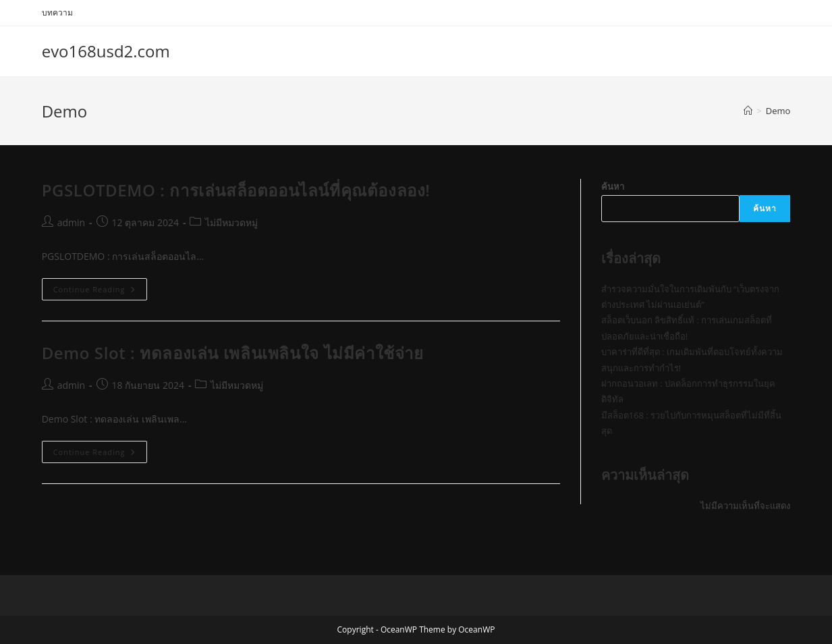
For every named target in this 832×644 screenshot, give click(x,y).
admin (71, 222)
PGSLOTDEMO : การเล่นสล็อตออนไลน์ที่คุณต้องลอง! (236, 190)
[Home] (748, 111)
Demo (778, 111)
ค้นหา (613, 186)
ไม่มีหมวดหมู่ (231, 222)
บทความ (57, 12)
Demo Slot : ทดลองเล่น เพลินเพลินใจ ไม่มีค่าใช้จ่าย (233, 353)
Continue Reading (101, 292)
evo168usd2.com (106, 51)
